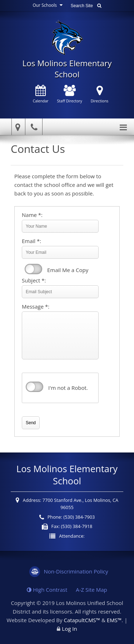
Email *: (31, 241)
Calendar (41, 95)
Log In (69, 629)
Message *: (36, 306)
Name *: (32, 215)
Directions (100, 95)
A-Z (91, 590)
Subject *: (34, 280)
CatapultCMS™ (82, 620)
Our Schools (48, 5)
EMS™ (114, 620)
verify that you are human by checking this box (34, 387)
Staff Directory (70, 95)
